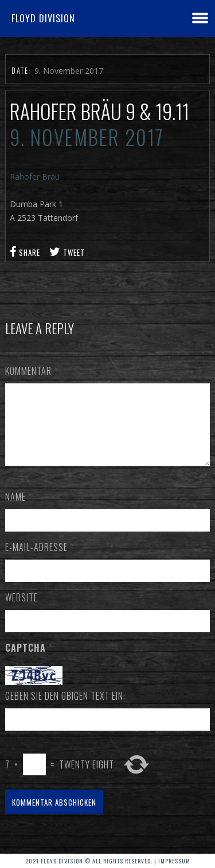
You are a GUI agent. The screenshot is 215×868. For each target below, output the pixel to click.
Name (19, 510)
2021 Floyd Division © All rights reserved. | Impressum (108, 861)
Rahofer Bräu (35, 177)
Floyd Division (43, 18)
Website (21, 611)
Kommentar (32, 371)
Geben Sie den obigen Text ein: (65, 710)
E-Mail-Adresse (40, 561)
